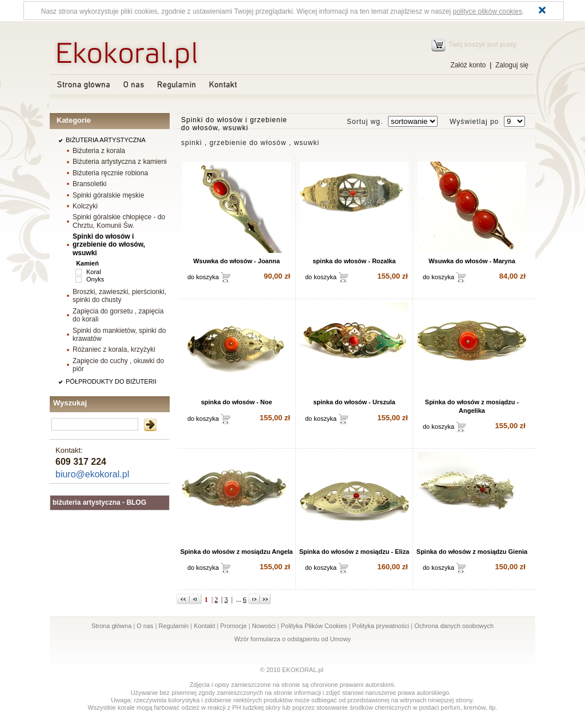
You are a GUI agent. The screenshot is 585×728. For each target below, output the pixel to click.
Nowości (264, 626)
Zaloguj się (512, 65)
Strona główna (111, 626)
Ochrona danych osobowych (454, 626)
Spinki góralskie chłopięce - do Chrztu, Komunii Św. (119, 221)
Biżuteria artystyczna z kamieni (120, 162)
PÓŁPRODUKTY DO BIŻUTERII (111, 381)
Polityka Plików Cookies (314, 626)
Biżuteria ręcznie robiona (110, 173)
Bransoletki (89, 184)
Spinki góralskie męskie (108, 195)
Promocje (233, 626)
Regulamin (174, 626)
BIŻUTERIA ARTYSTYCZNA (106, 140)
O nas (145, 626)
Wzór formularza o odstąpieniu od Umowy (292, 639)
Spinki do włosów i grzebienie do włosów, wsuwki (109, 244)
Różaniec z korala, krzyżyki (114, 349)
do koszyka (203, 277)
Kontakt (204, 626)
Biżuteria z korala (99, 151)
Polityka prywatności (381, 626)
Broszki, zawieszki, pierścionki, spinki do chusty (119, 296)
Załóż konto (468, 65)
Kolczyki (85, 206)
